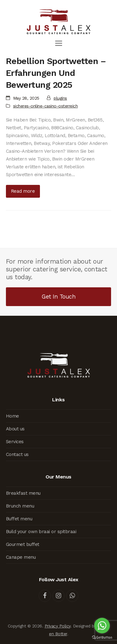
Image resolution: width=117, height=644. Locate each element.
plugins (60, 98)
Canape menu (21, 557)
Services (15, 442)
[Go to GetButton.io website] (102, 638)
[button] (59, 43)
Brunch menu (20, 506)
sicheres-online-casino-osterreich (46, 106)
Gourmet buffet (23, 544)
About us (15, 429)
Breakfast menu (23, 493)
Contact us (17, 454)
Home (12, 416)
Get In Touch (58, 297)
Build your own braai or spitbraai (41, 532)
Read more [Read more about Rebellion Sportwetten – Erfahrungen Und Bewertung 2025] (23, 191)
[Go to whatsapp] (102, 626)
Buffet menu (19, 519)
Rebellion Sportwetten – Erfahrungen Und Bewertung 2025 (56, 73)
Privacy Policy (58, 626)
